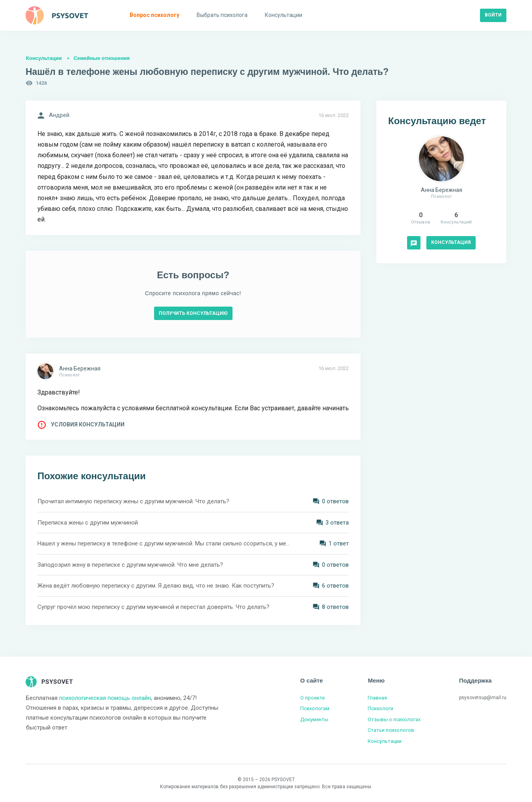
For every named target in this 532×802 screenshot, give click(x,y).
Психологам (315, 708)
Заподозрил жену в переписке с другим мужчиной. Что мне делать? (130, 565)
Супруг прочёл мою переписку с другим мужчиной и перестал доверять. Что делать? (153, 607)
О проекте (313, 698)
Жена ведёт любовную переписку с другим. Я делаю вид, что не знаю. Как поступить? (156, 586)
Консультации (44, 58)
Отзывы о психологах (394, 719)
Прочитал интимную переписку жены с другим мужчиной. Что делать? (133, 501)
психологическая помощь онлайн (105, 698)
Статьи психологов (391, 730)
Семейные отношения (102, 58)
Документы (314, 719)
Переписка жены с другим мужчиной (88, 523)
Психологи (380, 708)
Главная (377, 698)
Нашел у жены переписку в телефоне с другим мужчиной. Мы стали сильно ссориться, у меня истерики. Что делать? (164, 543)
